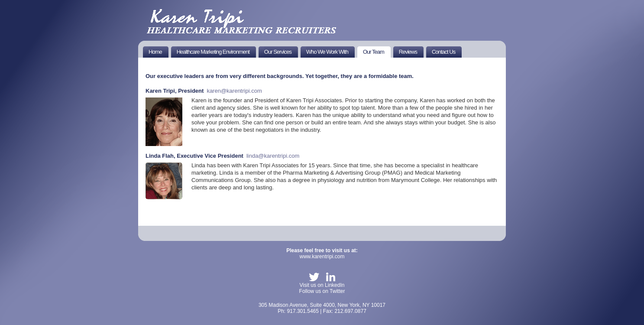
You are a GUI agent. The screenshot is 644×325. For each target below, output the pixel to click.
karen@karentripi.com (234, 91)
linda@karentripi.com (273, 156)
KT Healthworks (243, 21)
